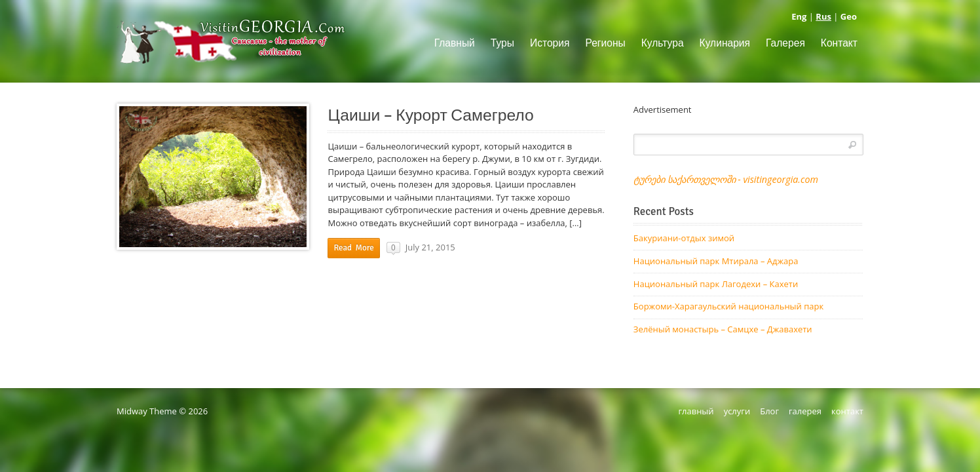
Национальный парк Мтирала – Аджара (716, 261)
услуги (737, 411)
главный (696, 411)
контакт (847, 411)
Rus (823, 16)
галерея (805, 411)
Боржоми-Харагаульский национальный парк (728, 306)
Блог (769, 411)
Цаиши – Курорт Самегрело (430, 115)
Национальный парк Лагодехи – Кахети (716, 284)
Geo (849, 16)
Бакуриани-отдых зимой (684, 238)
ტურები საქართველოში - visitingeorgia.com (726, 179)
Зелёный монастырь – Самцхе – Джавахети (723, 329)
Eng (799, 16)
